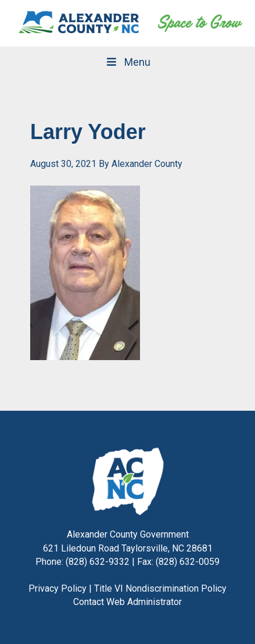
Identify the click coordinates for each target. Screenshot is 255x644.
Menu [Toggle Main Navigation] (127, 62)
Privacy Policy (58, 588)
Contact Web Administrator (127, 602)
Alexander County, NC (80, 23)
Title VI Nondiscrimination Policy (160, 588)
